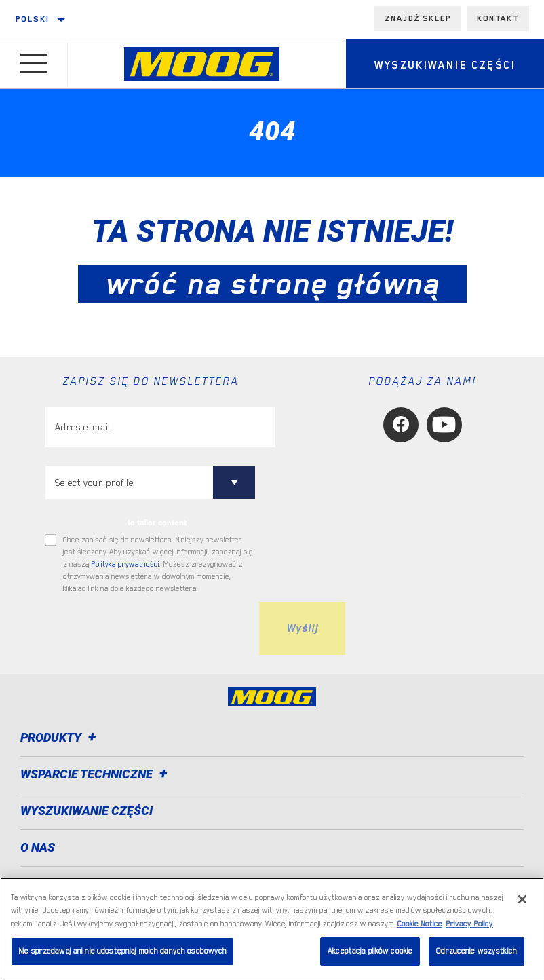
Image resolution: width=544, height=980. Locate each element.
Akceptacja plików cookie (370, 951)
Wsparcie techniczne (96, 774)
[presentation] (148, 628)
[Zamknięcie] (522, 899)
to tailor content (157, 523)
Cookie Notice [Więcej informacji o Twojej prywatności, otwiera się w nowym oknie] (420, 924)
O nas (38, 847)
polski (33, 19)
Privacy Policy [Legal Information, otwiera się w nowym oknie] (469, 924)
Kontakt (498, 18)
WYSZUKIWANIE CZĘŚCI (86, 811)
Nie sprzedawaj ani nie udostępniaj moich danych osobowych (122, 951)
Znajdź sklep (418, 18)
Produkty (60, 737)
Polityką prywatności (125, 564)
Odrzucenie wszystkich (477, 951)
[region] (272, 929)
